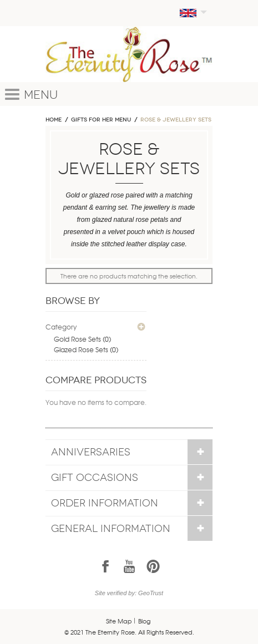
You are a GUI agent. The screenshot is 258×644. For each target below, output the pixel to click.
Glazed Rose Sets (81, 349)
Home (54, 120)
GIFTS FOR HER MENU (101, 120)
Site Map (119, 621)
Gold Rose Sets (77, 339)
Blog (144, 621)
